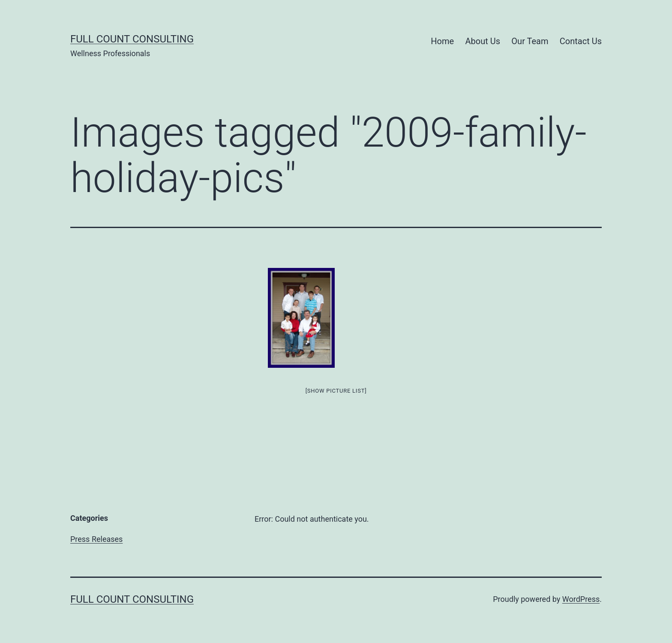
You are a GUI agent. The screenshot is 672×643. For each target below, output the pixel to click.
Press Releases (96, 539)
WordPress (581, 599)
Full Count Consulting (132, 39)
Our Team (530, 41)
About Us (483, 41)
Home (442, 41)
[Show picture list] (336, 391)
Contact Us (581, 41)
